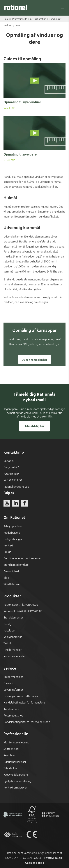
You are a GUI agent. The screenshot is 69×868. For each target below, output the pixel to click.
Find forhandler (13, 650)
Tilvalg (7, 624)
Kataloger (9, 630)
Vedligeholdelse (13, 637)
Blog (6, 578)
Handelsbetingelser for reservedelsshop (27, 722)
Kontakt (8, 545)
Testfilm (8, 643)
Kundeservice (11, 709)
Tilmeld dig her (34, 426)
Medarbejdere (12, 533)
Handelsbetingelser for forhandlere (24, 702)
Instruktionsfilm (38, 19)
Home (7, 19)
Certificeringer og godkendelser (22, 558)
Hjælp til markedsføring (17, 781)
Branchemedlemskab (16, 565)
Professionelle (20, 19)
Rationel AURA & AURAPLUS (21, 605)
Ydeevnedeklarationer (16, 775)
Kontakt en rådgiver (15, 787)
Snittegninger (11, 749)
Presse (7, 552)
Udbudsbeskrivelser (15, 762)
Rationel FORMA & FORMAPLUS (23, 611)
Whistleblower (12, 584)
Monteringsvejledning (16, 742)
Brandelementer (13, 617)
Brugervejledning (13, 677)
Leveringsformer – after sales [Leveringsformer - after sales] (21, 696)
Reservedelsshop (13, 715)
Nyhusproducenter (14, 656)
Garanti (8, 683)
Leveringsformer (13, 690)
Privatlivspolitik (53, 858)
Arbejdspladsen (13, 526)
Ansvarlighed (11, 571)
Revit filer (9, 755)
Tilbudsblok (10, 768)
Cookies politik (35, 863)
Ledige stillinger (13, 539)
